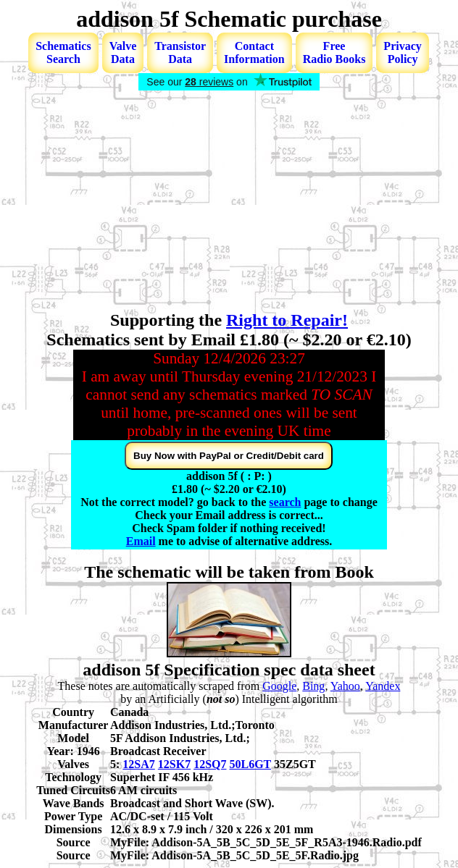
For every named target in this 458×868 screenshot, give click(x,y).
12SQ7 (210, 764)
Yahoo (345, 686)
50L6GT (250, 764)
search (285, 502)
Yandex (383, 686)
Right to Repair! (287, 320)
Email (141, 541)
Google (279, 686)
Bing (313, 686)
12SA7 (138, 764)
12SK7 (174, 764)
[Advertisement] (229, 202)
